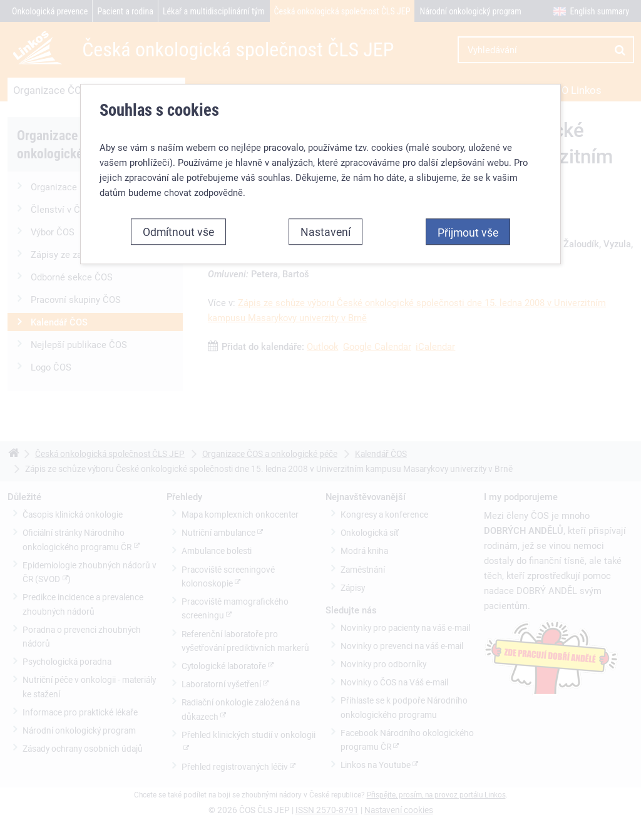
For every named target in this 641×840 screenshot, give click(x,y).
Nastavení (326, 232)
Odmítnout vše (178, 232)
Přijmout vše (468, 232)
